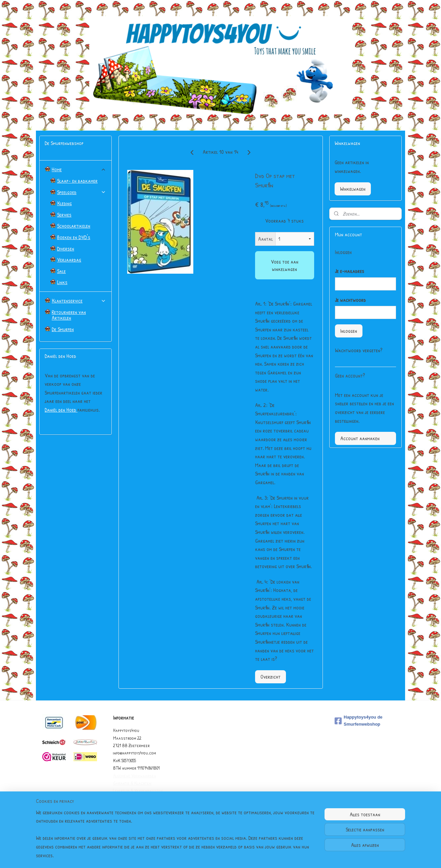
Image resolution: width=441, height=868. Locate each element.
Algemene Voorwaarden (135, 775)
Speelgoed (82, 192)
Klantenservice (79, 301)
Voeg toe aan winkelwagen (284, 265)
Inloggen (349, 331)
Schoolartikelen (74, 226)
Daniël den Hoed (61, 410)
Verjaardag (69, 260)
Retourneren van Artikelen (69, 315)
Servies (64, 215)
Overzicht (270, 677)
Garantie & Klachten (132, 783)
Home (79, 169)
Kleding (64, 203)
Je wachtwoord (350, 300)
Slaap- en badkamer (77, 181)
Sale (61, 271)
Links (62, 282)
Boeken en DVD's (74, 237)
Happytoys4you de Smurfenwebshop (359, 721)
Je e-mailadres (350, 271)
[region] (176, 838)
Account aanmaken (360, 438)
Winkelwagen (353, 189)
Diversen (66, 248)
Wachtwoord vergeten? (359, 350)
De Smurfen (63, 329)
